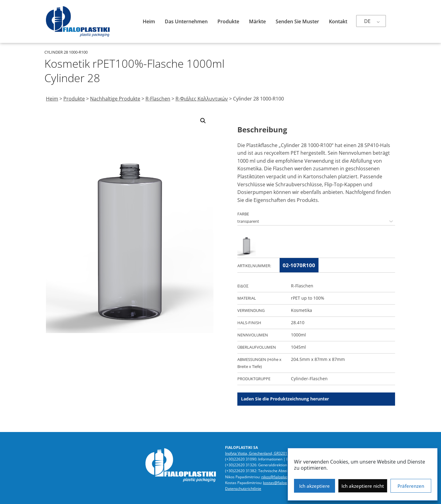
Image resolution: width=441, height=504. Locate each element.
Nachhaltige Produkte (115, 99)
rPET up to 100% (308, 298)
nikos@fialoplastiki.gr (279, 477)
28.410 (298, 322)
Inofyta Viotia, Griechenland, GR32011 (257, 453)
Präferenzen (411, 486)
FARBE (243, 214)
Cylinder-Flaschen (309, 379)
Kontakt (338, 21)
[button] (203, 121)
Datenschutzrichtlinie (243, 489)
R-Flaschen (158, 99)
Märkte (257, 21)
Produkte (228, 21)
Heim (149, 21)
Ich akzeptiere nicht (363, 486)
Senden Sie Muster (297, 21)
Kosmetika (302, 310)
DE (367, 21)
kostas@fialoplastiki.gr (282, 483)
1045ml (298, 347)
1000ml (298, 335)
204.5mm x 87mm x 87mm (318, 359)
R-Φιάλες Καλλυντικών (202, 99)
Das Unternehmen (186, 21)
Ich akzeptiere (315, 486)
